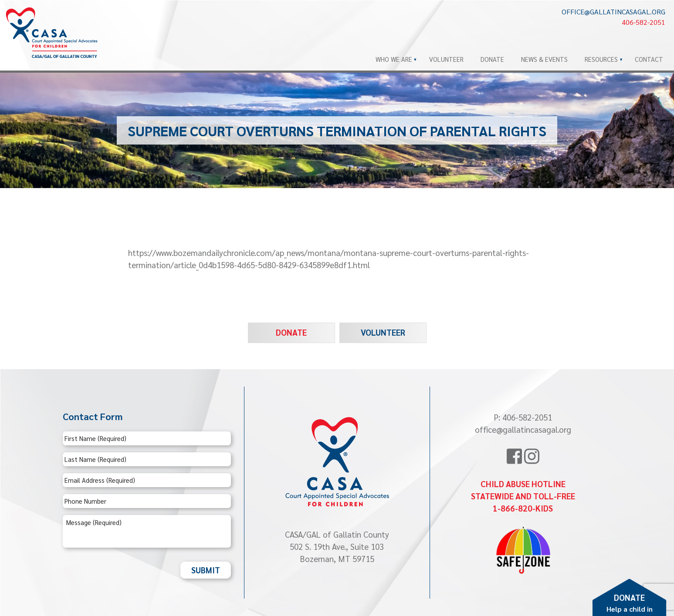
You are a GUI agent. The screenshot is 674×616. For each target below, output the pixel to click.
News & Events (544, 59)
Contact (649, 59)
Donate (492, 59)
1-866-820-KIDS (523, 508)
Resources (601, 59)
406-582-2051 (644, 22)
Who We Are (394, 59)
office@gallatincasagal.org (613, 12)
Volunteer (446, 59)
